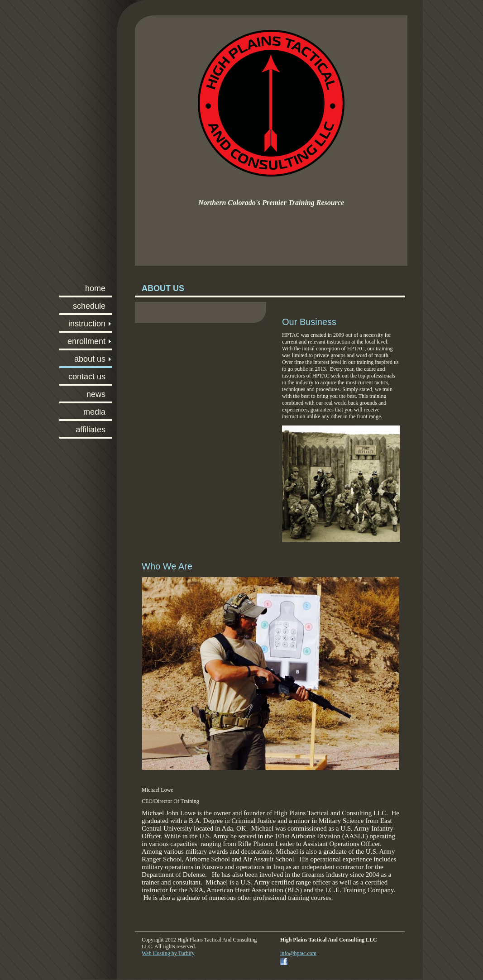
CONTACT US (87, 377)
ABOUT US (90, 359)
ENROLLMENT (86, 341)
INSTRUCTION (87, 324)
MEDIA (94, 412)
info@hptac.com (298, 953)
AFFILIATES (91, 430)
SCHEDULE (89, 306)
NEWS (96, 394)
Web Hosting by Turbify (168, 953)
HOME (95, 288)
